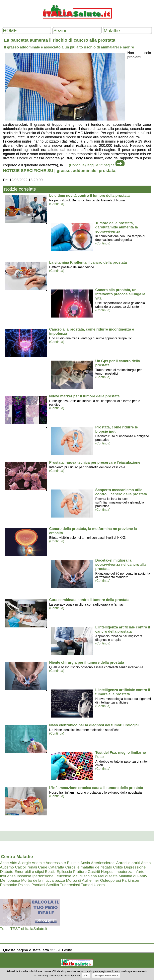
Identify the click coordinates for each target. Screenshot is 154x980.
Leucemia (63, 876)
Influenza (8, 876)
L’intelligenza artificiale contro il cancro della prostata (123, 629)
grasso (64, 170)
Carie (43, 867)
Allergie (24, 863)
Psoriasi (38, 885)
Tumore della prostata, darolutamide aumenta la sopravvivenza (117, 227)
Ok (86, 976)
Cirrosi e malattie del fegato (89, 867)
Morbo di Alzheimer (83, 880)
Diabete (7, 872)
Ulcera (99, 885)
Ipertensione (43, 876)
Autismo (7, 867)
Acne (4, 863)
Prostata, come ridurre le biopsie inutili (117, 429)
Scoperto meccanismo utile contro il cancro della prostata (121, 492)
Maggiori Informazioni (106, 976)
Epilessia (64, 872)
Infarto (139, 872)
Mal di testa (108, 876)
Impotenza (124, 872)
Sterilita (53, 885)
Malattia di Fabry (133, 876)
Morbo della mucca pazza (43, 880)
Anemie (38, 863)
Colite (118, 867)
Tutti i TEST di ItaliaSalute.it (24, 929)
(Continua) (57, 204)
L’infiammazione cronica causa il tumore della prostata (96, 788)
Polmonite (9, 885)
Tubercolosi (70, 885)
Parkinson (130, 880)
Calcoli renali (26, 867)
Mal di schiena (85, 876)
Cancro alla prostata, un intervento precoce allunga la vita (120, 294)
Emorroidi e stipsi (29, 872)
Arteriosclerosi (103, 863)
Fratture (80, 872)
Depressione (135, 867)
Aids (13, 863)
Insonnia (24, 876)
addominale (85, 170)
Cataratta (56, 867)
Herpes (107, 872)
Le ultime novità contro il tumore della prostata (89, 196)
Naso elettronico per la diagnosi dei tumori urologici (94, 725)
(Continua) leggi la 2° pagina (92, 165)
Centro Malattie (17, 857)
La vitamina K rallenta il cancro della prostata (88, 262)
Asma (146, 863)
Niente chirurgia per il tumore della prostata (87, 662)
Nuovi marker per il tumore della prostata (84, 396)
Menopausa (10, 880)
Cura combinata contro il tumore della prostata (89, 600)
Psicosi (24, 885)
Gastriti (94, 872)
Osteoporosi (110, 880)
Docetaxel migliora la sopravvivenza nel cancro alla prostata (121, 565)
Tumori (87, 885)
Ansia (85, 863)
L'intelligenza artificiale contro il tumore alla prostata (123, 692)
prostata (107, 170)
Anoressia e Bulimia (63, 863)
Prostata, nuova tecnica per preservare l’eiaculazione (95, 462)
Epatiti (50, 872)
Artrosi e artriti (128, 863)
